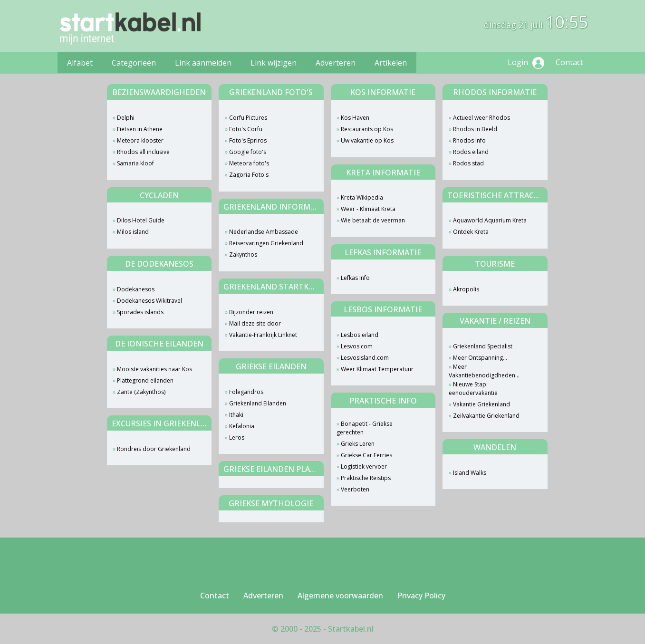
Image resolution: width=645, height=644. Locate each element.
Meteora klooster (140, 140)
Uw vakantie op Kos (367, 140)
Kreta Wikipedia (362, 197)
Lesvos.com (357, 346)
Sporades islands (140, 312)
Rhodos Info (469, 140)
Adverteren (336, 63)
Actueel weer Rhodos (481, 118)
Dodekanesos (136, 289)
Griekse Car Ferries (366, 455)
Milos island (133, 232)
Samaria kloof (135, 163)
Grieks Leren (358, 444)
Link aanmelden (203, 63)
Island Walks (470, 473)
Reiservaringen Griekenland (266, 243)
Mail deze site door (255, 323)
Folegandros (246, 392)
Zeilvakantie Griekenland (486, 416)
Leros (237, 437)
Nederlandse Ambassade (264, 232)
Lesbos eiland (360, 335)
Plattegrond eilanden (145, 380)
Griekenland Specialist (483, 346)
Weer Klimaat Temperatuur (377, 369)
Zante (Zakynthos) (141, 392)
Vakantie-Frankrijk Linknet (263, 335)
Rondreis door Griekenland (154, 449)
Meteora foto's (249, 163)
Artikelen (391, 63)
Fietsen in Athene (140, 129)
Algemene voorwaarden (340, 596)
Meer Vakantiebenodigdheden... (484, 371)
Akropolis (466, 289)
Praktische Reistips (366, 478)
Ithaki (236, 415)
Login (526, 63)
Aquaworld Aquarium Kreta (490, 220)
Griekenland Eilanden (258, 403)
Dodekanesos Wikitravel (149, 301)
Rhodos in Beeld (475, 129)
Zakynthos (243, 255)
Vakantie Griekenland (481, 404)
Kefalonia (242, 426)
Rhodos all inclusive (143, 152)
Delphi (126, 118)
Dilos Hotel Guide (141, 220)
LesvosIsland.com (365, 358)
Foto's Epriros (248, 140)
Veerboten (355, 489)
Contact (569, 62)
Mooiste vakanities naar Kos (154, 369)
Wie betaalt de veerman (373, 220)
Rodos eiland (471, 152)
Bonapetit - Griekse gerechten (365, 428)
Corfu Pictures (248, 118)
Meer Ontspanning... (480, 358)
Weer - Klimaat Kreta (368, 209)
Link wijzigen (274, 63)
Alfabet (80, 63)
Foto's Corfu (246, 129)
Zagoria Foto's (249, 175)
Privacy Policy (421, 596)
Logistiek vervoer (364, 466)
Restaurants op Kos (367, 129)
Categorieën (134, 63)
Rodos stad (468, 163)
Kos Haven (355, 118)
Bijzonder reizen (251, 312)
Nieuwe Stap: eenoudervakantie (473, 389)
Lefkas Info (355, 278)
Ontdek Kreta (471, 232)
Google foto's (248, 152)
